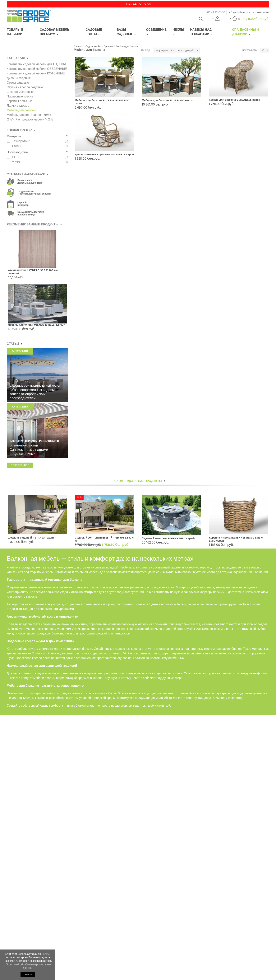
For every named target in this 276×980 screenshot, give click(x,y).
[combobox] (164, 50)
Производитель (37, 152)
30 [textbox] (263, 50)
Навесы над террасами (201, 32)
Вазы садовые (126, 32)
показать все (20, 465)
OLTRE (16, 157)
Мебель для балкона (127, 46)
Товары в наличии (15, 32)
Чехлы (178, 31)
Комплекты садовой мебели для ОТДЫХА (36, 64)
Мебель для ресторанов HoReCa (29, 115)
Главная (78, 46)
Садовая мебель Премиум (55, 32)
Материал (37, 136)
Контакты (263, 12)
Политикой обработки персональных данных (29, 966)
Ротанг (17, 146)
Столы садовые (18, 83)
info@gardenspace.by (241, 12)
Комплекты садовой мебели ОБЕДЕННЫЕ (37, 69)
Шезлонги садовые (20, 92)
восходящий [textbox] (186, 50)
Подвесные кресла (20, 97)
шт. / (249, 20)
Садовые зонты (94, 32)
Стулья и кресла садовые (25, 87)
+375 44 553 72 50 (138, 4)
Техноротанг (21, 141)
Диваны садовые (19, 78)
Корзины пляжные (20, 101)
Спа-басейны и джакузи (245, 32)
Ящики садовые (18, 106)
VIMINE (17, 162)
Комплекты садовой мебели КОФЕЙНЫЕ (36, 73)
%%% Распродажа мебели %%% (30, 120)
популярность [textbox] (163, 50)
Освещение (156, 31)
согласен (28, 974)
